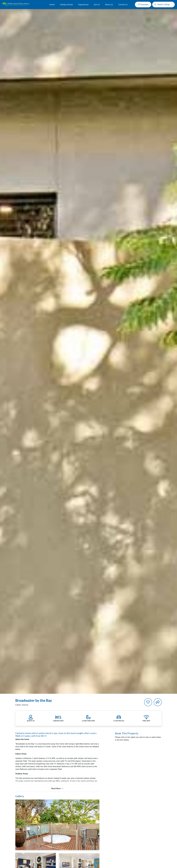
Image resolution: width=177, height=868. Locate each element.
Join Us (97, 5)
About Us (109, 5)
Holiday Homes (66, 5)
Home (52, 5)
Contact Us (123, 5)
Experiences (83, 5)
